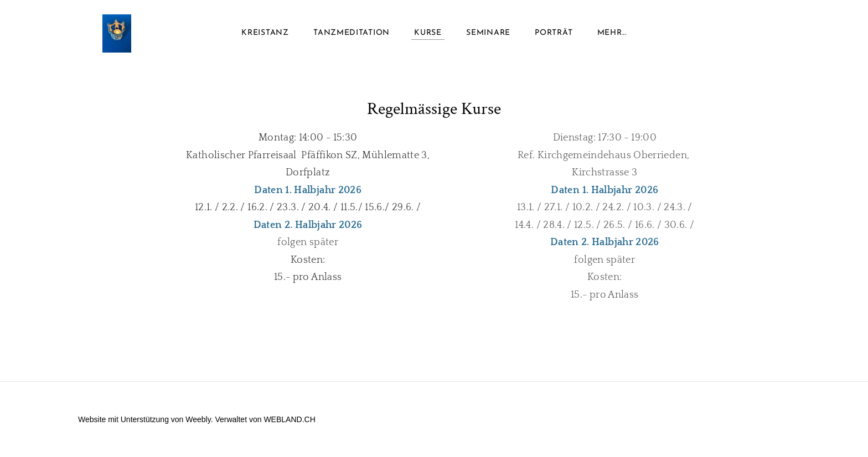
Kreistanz (265, 33)
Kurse (428, 33)
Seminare (488, 33)
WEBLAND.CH (289, 419)
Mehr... (612, 33)
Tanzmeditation (352, 33)
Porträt (554, 33)
